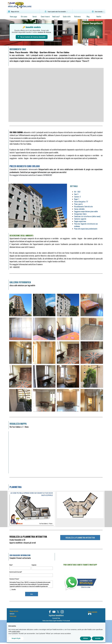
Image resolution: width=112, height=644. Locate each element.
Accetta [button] (98, 638)
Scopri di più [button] (16, 638)
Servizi (35, 17)
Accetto (14, 589)
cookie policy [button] (16, 631)
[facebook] (50, 612)
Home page (13, 17)
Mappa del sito (14, 611)
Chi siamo (24, 17)
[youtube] (54, 612)
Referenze (77, 17)
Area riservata (93, 612)
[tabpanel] (92, 30)
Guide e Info (67, 17)
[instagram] (62, 612)
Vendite (99, 17)
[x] (58, 612)
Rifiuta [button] (86, 638)
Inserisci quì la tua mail (16, 572)
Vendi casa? (56, 17)
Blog (88, 17)
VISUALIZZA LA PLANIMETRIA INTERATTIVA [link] (80, 538)
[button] (20, 305)
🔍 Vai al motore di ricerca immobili (32, 37)
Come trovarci (45, 17)
